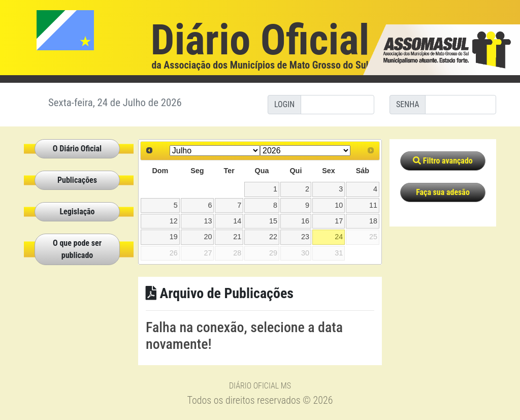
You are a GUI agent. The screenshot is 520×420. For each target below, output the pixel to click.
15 (273, 221)
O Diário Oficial (77, 149)
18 (373, 221)
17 (339, 221)
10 (339, 205)
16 (305, 221)
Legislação (77, 212)
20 (208, 237)
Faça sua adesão (443, 192)
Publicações (77, 180)
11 (373, 205)
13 (208, 221)
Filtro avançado (443, 161)
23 (305, 237)
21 (237, 237)
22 (273, 237)
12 (174, 221)
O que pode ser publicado (77, 249)
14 (237, 221)
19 (174, 237)
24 (339, 237)
